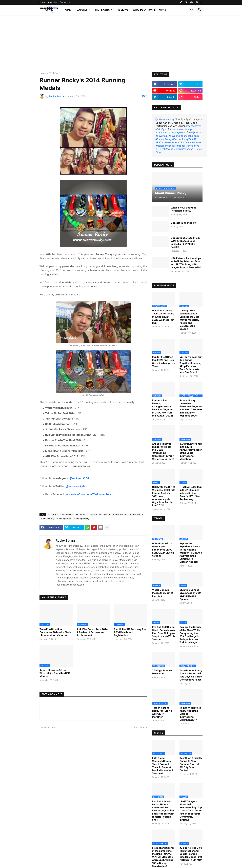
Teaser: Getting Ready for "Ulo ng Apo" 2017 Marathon (162, 712)
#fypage (170, 149)
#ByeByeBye (178, 132)
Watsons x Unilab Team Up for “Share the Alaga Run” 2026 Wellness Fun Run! (163, 317)
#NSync (163, 129)
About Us (52, 2)
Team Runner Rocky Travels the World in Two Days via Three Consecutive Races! (191, 675)
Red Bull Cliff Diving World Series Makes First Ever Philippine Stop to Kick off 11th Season (164, 633)
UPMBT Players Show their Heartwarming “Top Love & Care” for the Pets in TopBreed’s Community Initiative (191, 810)
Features (82, 10)
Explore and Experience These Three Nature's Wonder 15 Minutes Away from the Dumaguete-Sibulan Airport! (191, 553)
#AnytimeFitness (192, 142)
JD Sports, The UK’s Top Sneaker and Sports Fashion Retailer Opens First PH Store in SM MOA (191, 854)
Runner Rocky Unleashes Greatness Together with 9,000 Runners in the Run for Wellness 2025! (191, 408)
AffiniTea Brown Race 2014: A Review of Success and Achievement (93, 632)
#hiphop (160, 146)
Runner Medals (120, 514)
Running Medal (64, 519)
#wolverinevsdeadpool (183, 129)
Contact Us (65, 2)
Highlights (103, 10)
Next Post (140, 727)
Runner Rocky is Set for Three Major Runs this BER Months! (55, 673)
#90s (198, 132)
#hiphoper (171, 146)
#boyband (174, 136)
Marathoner (96, 514)
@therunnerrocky (165, 119)
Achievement (67, 514)
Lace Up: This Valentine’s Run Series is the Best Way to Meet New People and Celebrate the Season (189, 320)
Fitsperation (82, 514)
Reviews (123, 10)
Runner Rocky (136, 514)
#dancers (182, 146)
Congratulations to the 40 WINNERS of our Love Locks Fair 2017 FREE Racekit (186, 242)
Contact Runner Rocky (184, 223)
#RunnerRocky (164, 139)
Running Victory (82, 519)
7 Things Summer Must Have (162, 672)
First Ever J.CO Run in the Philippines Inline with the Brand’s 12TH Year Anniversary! (191, 493)
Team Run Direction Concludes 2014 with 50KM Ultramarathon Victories (56, 632)
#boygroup (162, 136)
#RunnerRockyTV (182, 139)
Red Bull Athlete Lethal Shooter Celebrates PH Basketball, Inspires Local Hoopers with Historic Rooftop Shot (163, 810)
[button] (191, 10)
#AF (180, 142)
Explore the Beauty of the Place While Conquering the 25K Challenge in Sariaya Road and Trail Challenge (190, 635)
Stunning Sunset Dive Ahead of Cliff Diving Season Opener (190, 594)
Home (42, 2)
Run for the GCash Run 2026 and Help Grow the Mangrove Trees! (164, 362)
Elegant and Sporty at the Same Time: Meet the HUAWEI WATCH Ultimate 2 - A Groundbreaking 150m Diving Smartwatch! (163, 857)
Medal (107, 514)
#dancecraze (163, 132)
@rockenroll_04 (79, 478)
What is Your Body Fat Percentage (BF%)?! (183, 209)
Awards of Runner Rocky (150, 10)
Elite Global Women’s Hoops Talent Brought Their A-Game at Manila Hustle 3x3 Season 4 (163, 766)
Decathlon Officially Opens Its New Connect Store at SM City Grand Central (191, 764)
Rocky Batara (65, 541)
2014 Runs (54, 73)
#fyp (191, 146)
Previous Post (49, 727)
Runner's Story (47, 519)
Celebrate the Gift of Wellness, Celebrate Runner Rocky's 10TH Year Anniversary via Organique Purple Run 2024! (164, 496)
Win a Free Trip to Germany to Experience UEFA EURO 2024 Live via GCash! (163, 550)
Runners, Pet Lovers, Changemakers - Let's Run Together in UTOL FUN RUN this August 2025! (163, 408)
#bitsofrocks (171, 142)
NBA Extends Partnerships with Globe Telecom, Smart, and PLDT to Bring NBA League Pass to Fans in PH (186, 263)
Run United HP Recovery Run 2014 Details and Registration (130, 632)
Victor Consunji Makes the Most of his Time (163, 593)
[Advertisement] (121, 43)
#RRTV (159, 142)
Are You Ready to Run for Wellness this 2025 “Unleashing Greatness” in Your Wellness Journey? (163, 451)
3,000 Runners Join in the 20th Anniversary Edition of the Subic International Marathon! (191, 451)
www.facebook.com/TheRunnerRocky (90, 494)
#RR (194, 139)
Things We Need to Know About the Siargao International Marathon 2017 (190, 714)
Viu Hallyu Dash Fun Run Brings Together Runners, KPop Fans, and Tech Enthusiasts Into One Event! (191, 365)
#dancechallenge (190, 136)
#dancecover (194, 126)
